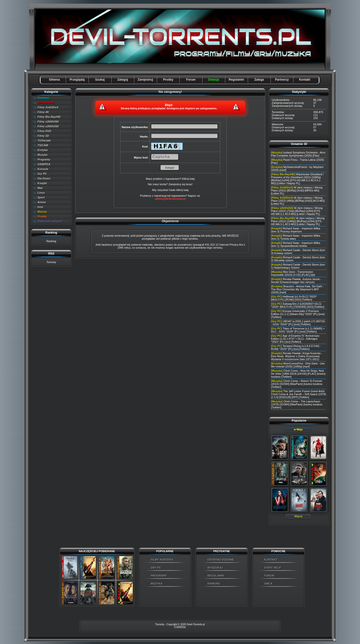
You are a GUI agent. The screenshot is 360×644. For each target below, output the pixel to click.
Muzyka (42, 155)
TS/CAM (43, 145)
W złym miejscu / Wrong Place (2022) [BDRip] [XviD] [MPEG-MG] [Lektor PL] (297, 190)
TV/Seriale (44, 141)
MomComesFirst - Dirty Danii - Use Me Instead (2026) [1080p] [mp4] (298, 365)
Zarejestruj (145, 80)
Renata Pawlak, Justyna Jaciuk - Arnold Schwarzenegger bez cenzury (296, 281)
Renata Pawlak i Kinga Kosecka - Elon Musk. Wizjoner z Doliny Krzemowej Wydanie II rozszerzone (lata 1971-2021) (296, 356)
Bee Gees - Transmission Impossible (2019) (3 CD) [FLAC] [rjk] (293, 273)
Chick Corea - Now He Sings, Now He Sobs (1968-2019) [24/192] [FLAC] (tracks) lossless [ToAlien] (298, 374)
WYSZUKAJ (215, 568)
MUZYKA (157, 584)
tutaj (186, 190)
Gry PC (42, 174)
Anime (42, 202)
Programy (44, 160)
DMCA (268, 584)
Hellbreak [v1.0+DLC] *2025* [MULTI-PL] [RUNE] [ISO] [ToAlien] (294, 298)
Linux (41, 193)
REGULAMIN (216, 576)
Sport (41, 197)
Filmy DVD (44, 131)
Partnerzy (282, 80)
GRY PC (156, 568)
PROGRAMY (159, 576)
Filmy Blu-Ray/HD (49, 117)
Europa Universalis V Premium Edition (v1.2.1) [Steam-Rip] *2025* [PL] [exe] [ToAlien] (298, 314)
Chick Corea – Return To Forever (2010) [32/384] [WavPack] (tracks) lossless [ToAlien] (297, 384)
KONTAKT (271, 560)
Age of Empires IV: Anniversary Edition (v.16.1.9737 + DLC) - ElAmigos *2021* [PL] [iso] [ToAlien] (295, 339)
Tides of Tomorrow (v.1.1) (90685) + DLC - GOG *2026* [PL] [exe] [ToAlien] (298, 330)
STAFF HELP (273, 568)
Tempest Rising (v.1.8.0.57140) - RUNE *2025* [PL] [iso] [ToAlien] (296, 347)
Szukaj (100, 80)
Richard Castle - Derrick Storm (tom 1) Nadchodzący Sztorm (298, 266)
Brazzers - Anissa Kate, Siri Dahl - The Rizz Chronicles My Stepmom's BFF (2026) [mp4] (297, 289)
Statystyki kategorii (50, 221)
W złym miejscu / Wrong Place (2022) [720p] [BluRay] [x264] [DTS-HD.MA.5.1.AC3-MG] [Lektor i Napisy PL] (297, 211)
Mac (40, 188)
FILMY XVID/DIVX (162, 560)
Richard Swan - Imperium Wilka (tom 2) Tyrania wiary (295, 237)
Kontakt (305, 80)
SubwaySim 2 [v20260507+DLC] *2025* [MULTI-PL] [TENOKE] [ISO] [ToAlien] (297, 305)
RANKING (214, 584)
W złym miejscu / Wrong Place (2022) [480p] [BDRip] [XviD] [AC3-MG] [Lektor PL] (298, 201)
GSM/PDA (44, 164)
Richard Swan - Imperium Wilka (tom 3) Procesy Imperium (295, 230)
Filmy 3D (43, 136)
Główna (54, 80)
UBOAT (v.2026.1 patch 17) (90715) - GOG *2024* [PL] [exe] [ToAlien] (298, 323)
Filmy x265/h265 (48, 126)
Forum (191, 80)
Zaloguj (123, 80)
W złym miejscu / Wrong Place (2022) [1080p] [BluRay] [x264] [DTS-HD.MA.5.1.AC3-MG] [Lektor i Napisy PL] (298, 221)
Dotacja (214, 80)
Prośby (168, 80)
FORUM (269, 576)
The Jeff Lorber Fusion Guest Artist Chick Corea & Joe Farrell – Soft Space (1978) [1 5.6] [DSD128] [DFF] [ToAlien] (298, 394)
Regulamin (236, 80)
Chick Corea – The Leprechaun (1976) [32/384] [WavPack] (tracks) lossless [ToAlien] (297, 404)
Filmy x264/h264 (48, 122)
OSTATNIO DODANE (221, 560)
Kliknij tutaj (188, 179)
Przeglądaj (77, 80)
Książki (42, 183)
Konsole (43, 169)
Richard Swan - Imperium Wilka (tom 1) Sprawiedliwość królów (295, 244)
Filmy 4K (43, 112)
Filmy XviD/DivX (48, 107)
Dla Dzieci (44, 178)
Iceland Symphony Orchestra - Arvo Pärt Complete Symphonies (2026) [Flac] (298, 154)
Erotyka (42, 150)
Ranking (51, 241)
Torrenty (51, 262)
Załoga (259, 80)
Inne (40, 207)
